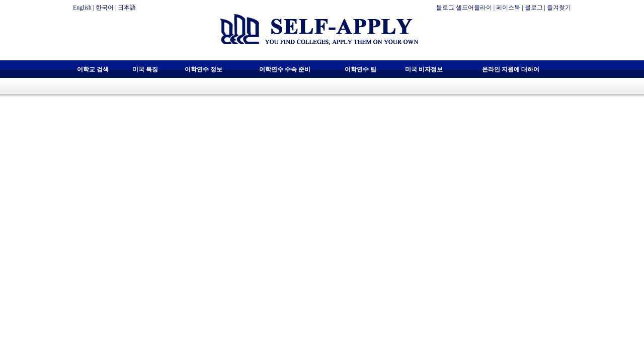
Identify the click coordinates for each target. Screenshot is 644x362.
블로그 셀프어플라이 (464, 8)
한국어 (105, 8)
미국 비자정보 (424, 69)
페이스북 (508, 8)
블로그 (534, 8)
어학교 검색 (93, 69)
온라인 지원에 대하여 (511, 69)
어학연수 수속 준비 (285, 69)
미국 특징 (145, 69)
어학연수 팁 (360, 69)
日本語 (127, 8)
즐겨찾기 (559, 8)
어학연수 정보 (204, 69)
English (82, 8)
